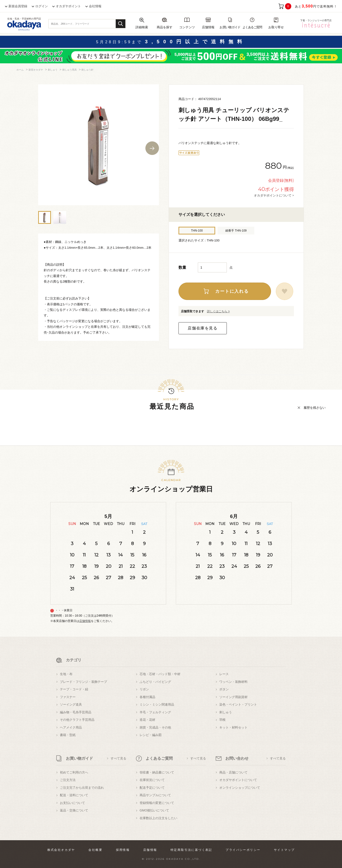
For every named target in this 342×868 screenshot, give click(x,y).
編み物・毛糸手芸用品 (76, 712)
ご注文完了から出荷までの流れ (82, 788)
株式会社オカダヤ (61, 850)
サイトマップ (284, 850)
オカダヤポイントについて (238, 780)
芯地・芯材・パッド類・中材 (160, 674)
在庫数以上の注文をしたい (158, 818)
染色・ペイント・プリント (238, 704)
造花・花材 (147, 720)
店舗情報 (85, 621)
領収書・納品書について (157, 772)
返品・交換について (74, 810)
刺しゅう (226, 712)
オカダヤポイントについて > (274, 195)
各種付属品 (147, 697)
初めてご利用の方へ (74, 772)
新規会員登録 (18, 6)
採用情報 (123, 850)
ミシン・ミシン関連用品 (157, 704)
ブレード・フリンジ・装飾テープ (83, 682)
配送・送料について (74, 795)
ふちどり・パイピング (155, 682)
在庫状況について (152, 780)
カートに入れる (232, 291)
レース (224, 674)
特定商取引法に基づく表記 (191, 850)
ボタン (224, 689)
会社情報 (95, 6)
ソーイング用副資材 (233, 697)
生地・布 (66, 674)
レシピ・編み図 (151, 735)
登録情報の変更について (157, 803)
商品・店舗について (233, 772)
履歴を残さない (315, 408)
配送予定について (152, 788)
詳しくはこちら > (218, 311)
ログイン (42, 6)
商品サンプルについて (155, 795)
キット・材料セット (233, 727)
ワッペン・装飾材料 (233, 682)
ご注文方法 (68, 780)
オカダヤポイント (68, 6)
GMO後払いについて (154, 810)
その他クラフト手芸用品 (77, 720)
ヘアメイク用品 (71, 727)
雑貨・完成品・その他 (155, 727)
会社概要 (95, 850)
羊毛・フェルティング (155, 712)
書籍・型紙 (68, 735)
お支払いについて (72, 803)
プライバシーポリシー (243, 850)
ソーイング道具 (71, 704)
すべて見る (118, 758)
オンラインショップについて (240, 788)
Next (152, 148)
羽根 (222, 720)
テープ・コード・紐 (74, 689)
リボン (144, 689)
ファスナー (68, 697)
